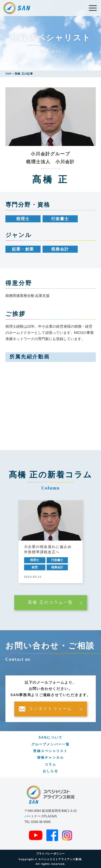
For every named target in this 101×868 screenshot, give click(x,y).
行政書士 (60, 219)
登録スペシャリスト (50, 751)
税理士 (23, 219)
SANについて (50, 737)
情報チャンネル (51, 758)
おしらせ (50, 771)
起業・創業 (23, 249)
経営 (35, 567)
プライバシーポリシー (50, 854)
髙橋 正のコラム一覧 (50, 603)
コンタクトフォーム (50, 709)
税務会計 (60, 249)
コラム (50, 764)
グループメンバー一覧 (50, 744)
